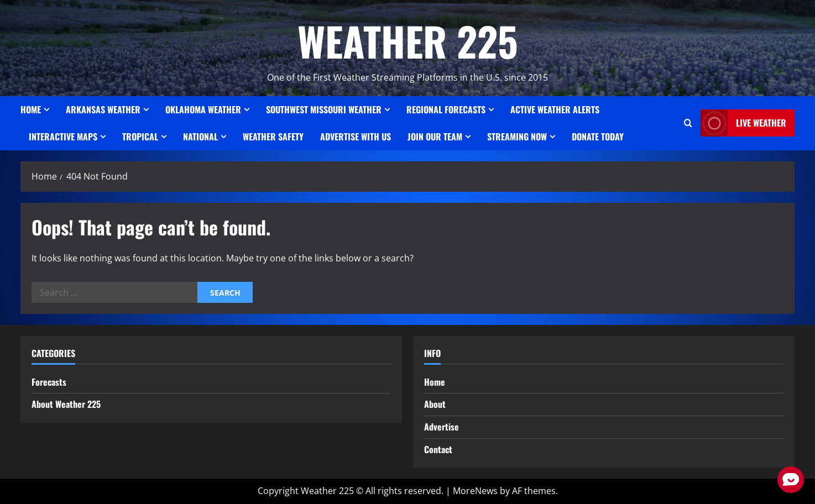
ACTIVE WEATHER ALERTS (555, 109)
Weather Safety (273, 136)
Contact (438, 449)
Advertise (442, 427)
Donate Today (598, 136)
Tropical (140, 136)
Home (31, 109)
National (200, 136)
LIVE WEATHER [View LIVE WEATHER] (743, 123)
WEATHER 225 (408, 41)
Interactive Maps (63, 136)
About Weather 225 (66, 404)
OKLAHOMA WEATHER (203, 109)
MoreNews (475, 491)
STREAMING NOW (517, 136)
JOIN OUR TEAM (435, 136)
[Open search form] (688, 123)
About (435, 404)
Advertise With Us (356, 136)
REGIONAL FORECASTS (446, 109)
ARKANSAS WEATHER (103, 109)
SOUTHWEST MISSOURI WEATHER (324, 109)
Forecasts (49, 382)
